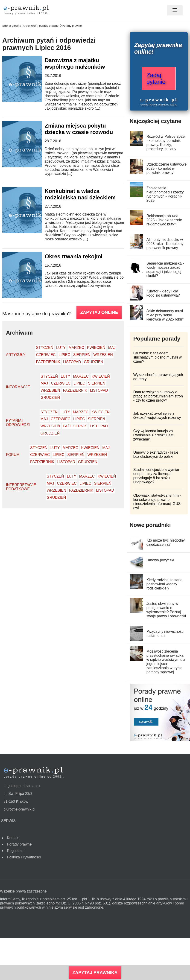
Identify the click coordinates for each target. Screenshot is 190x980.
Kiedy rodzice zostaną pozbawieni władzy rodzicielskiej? (165, 584)
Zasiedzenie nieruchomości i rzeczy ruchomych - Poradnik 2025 (165, 194)
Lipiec (64, 355)
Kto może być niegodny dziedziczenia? (166, 542)
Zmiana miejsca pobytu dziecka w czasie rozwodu (79, 129)
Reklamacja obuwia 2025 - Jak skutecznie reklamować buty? (164, 220)
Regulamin (16, 851)
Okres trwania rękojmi (74, 256)
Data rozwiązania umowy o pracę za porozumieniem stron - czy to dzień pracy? (158, 396)
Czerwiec (46, 355)
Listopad (72, 362)
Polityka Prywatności (24, 857)
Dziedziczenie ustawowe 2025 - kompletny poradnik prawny (167, 168)
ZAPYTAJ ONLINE (99, 312)
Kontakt (13, 838)
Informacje (18, 387)
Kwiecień (96, 348)
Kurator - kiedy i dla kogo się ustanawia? (163, 293)
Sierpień (82, 355)
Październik (48, 362)
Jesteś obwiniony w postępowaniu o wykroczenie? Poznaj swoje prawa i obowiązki (166, 610)
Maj (112, 348)
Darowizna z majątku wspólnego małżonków (75, 63)
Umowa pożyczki (160, 560)
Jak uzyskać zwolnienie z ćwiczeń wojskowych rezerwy (157, 416)
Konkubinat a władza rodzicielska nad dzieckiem (80, 194)
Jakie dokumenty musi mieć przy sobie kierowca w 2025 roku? (165, 315)
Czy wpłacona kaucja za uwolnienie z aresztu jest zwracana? (153, 435)
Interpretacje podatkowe (21, 487)
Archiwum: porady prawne (41, 26)
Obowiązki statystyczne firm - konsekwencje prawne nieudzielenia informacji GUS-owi (158, 502)
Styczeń (45, 348)
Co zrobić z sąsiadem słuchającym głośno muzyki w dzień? (158, 357)
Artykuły (16, 355)
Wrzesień (103, 355)
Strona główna (12, 26)
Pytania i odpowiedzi (18, 423)
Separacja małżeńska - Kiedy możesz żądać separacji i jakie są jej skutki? (165, 270)
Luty (61, 348)
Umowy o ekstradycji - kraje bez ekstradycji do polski (156, 454)
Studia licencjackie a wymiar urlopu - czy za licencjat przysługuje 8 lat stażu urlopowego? (156, 476)
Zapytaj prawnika (95, 973)
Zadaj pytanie (156, 78)
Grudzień (94, 362)
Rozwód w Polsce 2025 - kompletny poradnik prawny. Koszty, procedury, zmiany (166, 143)
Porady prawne (72, 26)
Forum (13, 455)
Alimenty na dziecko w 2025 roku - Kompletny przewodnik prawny (165, 244)
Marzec (76, 348)
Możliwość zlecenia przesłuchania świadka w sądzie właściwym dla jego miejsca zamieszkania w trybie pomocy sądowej (166, 662)
